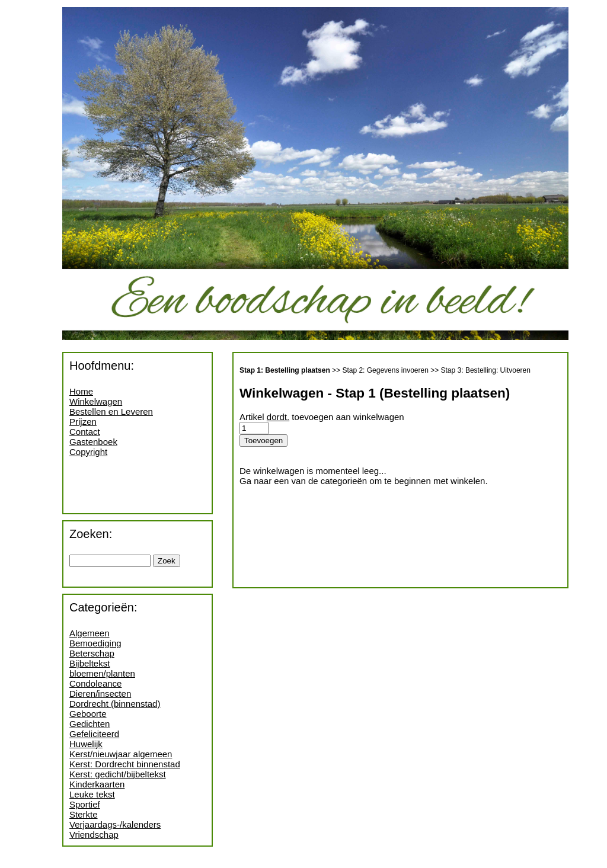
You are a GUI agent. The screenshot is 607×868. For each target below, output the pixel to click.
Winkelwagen (96, 401)
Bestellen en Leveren (111, 411)
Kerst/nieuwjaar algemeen (121, 754)
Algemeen (90, 633)
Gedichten (90, 724)
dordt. (278, 417)
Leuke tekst (92, 794)
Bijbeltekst (90, 663)
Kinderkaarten (97, 784)
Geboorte (88, 714)
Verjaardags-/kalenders (115, 824)
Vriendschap (94, 835)
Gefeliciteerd (94, 734)
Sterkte (84, 814)
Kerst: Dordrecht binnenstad (125, 764)
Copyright (88, 452)
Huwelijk (86, 744)
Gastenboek (93, 442)
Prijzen (83, 422)
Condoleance (95, 683)
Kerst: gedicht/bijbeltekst (118, 774)
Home (81, 391)
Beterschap (92, 653)
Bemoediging (95, 643)
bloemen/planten (102, 673)
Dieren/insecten (100, 694)
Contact (85, 432)
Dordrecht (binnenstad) (115, 704)
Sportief (85, 804)
